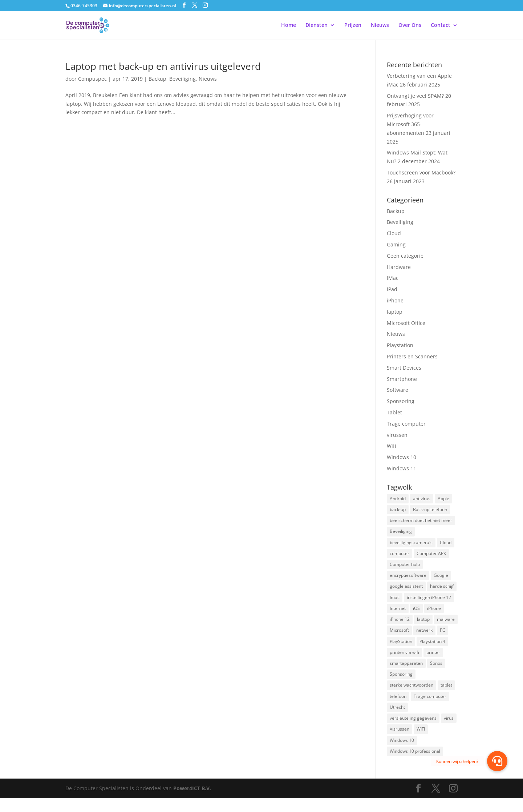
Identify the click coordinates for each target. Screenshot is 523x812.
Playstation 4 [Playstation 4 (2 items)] (432, 649)
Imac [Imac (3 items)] (395, 603)
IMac (393, 278)
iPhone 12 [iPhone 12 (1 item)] (400, 626)
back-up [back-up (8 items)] (398, 510)
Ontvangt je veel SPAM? (415, 96)
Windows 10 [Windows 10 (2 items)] (402, 753)
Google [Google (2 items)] (441, 580)
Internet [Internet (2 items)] (398, 614)
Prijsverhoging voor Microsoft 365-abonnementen (410, 124)
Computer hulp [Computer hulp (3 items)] (405, 568)
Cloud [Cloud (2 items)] (446, 545)
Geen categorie (405, 256)
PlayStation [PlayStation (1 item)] (401, 649)
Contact (441, 26)
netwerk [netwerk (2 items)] (424, 637)
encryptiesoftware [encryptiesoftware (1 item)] (408, 580)
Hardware (399, 267)
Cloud (394, 233)
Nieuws (380, 26)
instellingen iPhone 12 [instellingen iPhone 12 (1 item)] (429, 603)
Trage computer (406, 424)
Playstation (400, 345)
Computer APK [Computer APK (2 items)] (431, 557)
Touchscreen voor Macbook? (421, 172)
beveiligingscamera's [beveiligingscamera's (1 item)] (411, 545)
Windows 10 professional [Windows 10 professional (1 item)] (415, 765)
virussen (397, 435)
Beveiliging (183, 79)
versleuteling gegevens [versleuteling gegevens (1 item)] (413, 730)
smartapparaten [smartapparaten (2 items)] (406, 672)
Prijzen (353, 26)
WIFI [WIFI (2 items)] (421, 741)
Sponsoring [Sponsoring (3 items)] (401, 684)
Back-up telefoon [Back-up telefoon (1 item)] (430, 510)
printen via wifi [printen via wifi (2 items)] (404, 661)
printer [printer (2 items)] (433, 661)
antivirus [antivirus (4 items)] (422, 499)
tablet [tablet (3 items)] (446, 695)
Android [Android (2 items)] (398, 499)
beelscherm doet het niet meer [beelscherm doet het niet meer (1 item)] (421, 522)
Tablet (394, 412)
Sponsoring (401, 401)
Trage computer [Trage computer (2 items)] (430, 707)
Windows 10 (402, 457)
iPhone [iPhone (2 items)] (434, 614)
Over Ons (410, 26)
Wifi (391, 446)
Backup (157, 79)
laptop (395, 312)
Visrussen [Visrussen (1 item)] (400, 741)
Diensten (317, 26)
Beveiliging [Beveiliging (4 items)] (401, 533)
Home (289, 26)
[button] (497, 761)
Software (398, 390)
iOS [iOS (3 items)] (416, 614)
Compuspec (92, 79)
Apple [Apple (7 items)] (443, 499)
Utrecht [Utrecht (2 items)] (397, 718)
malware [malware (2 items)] (446, 626)
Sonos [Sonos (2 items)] (436, 672)
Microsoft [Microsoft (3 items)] (399, 637)
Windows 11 (402, 468)
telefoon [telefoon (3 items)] (398, 707)
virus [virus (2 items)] (449, 730)
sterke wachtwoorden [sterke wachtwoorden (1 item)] (411, 695)
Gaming (396, 244)
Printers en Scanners (412, 356)
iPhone (395, 300)
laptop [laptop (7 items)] (423, 626)
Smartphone (402, 379)
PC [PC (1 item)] (443, 637)
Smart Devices (404, 368)
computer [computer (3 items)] (400, 557)
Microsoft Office (406, 323)
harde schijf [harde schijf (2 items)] (442, 591)
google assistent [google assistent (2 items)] (406, 591)
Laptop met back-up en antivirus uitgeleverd (163, 66)
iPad (392, 289)
